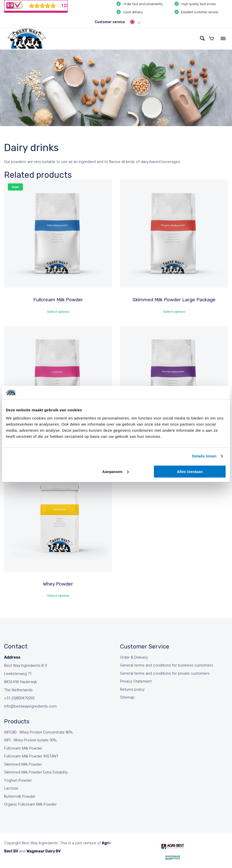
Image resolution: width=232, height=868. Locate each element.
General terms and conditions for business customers (167, 665)
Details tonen (204, 456)
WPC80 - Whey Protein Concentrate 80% (38, 732)
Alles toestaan (190, 472)
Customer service (110, 22)
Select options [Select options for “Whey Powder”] (58, 596)
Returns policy (132, 689)
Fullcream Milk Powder (58, 300)
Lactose (11, 788)
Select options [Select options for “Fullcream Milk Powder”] (58, 312)
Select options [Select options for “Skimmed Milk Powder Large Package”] (174, 312)
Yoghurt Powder (18, 780)
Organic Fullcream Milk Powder (30, 804)
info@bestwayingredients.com (30, 706)
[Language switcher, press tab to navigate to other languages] (134, 22)
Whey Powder (58, 584)
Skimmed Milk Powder (23, 764)
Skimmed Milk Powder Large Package (174, 300)
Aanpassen (115, 472)
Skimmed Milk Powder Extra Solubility (36, 772)
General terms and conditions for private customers (165, 673)
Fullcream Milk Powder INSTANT (31, 756)
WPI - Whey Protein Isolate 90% (30, 740)
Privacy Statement (136, 681)
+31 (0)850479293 (19, 698)
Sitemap (127, 697)
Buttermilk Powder (20, 796)
